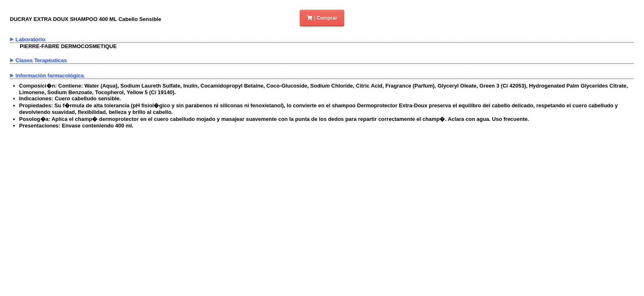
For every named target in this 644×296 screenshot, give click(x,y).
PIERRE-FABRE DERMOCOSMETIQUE (68, 46)
